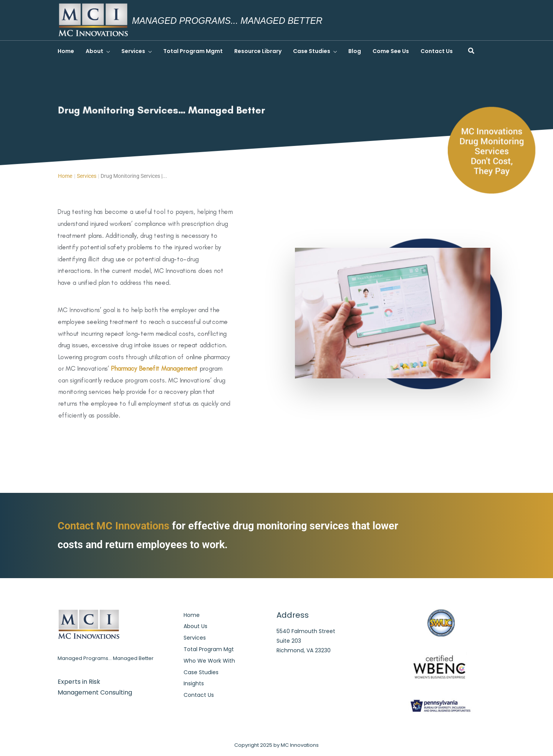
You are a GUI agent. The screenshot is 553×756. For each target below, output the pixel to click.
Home (66, 51)
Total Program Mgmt (193, 51)
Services (133, 51)
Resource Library (258, 51)
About (94, 51)
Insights (194, 683)
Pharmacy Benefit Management (155, 367)
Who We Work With (209, 661)
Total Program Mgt (209, 649)
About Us (195, 626)
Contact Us (437, 51)
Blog (355, 51)
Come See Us (391, 51)
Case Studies (312, 51)
